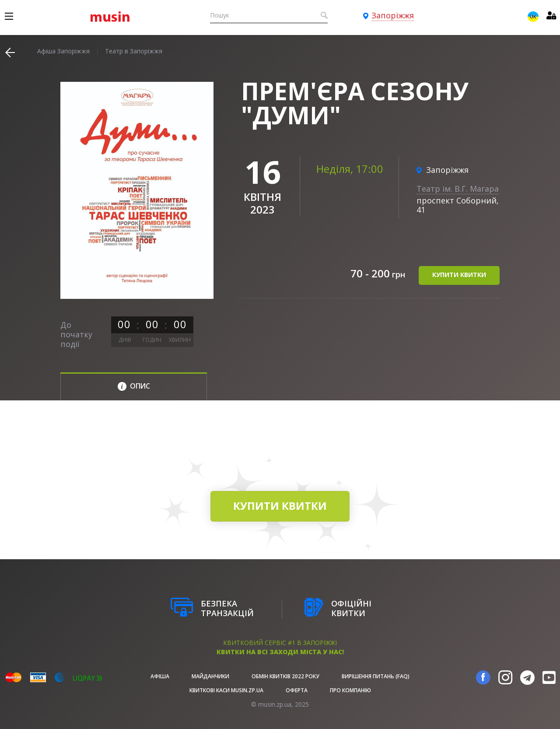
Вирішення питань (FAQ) (376, 676)
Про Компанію (350, 690)
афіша (160, 676)
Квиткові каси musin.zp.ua (226, 690)
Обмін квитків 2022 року (285, 676)
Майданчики (210, 676)
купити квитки (459, 275)
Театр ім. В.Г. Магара (458, 189)
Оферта (297, 690)
